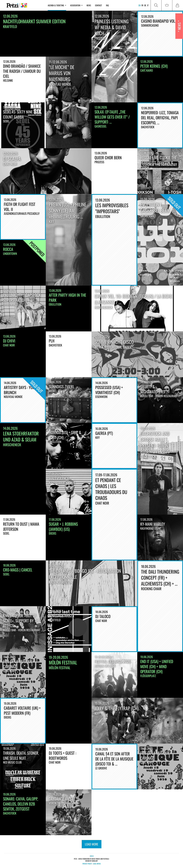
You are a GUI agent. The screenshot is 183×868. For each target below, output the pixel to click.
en (139, 5)
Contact (98, 5)
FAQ (107, 5)
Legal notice (97, 864)
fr (142, 5)
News (89, 5)
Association (76, 5)
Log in (92, 856)
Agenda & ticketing (57, 5)
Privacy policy (87, 864)
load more (92, 844)
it (148, 5)
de (145, 5)
